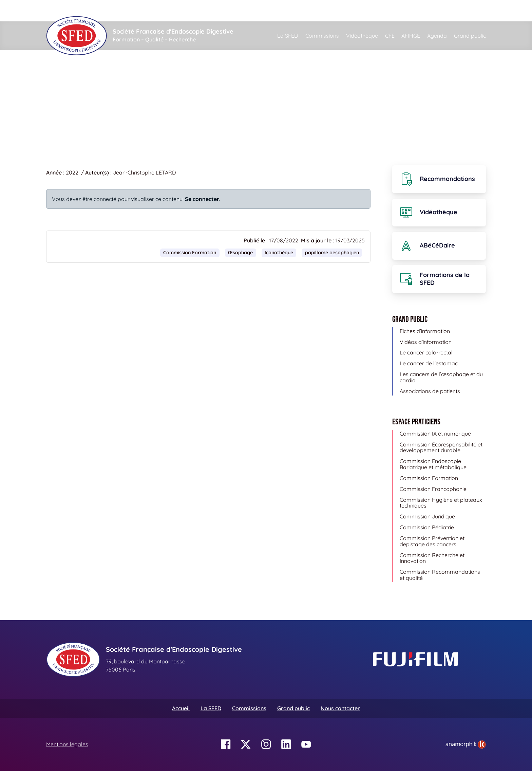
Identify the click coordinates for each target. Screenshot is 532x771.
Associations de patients (430, 391)
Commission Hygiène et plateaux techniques (441, 503)
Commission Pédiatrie (427, 527)
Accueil (57, 81)
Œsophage (240, 253)
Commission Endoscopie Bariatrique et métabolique (433, 464)
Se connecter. (202, 199)
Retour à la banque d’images (86, 122)
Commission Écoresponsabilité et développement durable (441, 447)
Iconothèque (92, 81)
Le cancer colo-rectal (426, 352)
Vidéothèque (362, 36)
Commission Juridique (427, 516)
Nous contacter (340, 708)
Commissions (322, 36)
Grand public (470, 36)
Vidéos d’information (426, 342)
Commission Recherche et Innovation (432, 558)
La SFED (288, 36)
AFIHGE (411, 36)
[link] (466, 745)
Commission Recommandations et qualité (440, 575)
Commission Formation (190, 253)
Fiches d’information (425, 331)
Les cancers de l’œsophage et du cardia (441, 377)
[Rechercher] (304, 11)
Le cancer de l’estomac (429, 363)
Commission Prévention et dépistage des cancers (432, 541)
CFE (390, 36)
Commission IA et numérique (435, 434)
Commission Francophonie (433, 489)
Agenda (437, 36)
